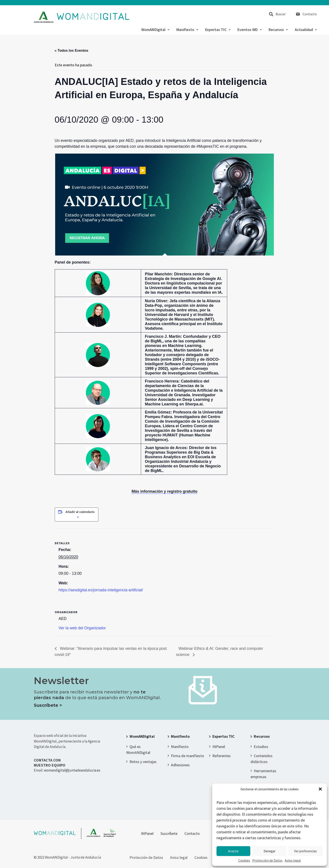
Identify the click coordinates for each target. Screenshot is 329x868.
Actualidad (306, 30)
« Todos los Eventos (72, 51)
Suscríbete (169, 833)
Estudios (261, 747)
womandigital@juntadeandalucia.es (72, 770)
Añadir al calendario (80, 512)
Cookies (244, 860)
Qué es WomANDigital (138, 750)
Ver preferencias (305, 851)
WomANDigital (155, 30)
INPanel (219, 747)
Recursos (278, 30)
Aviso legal (293, 860)
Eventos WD (250, 30)
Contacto (310, 14)
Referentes (222, 756)
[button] (320, 789)
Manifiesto (187, 30)
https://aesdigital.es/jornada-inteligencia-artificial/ (101, 590)
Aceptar (233, 851)
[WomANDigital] (82, 17)
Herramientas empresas (263, 774)
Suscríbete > (48, 705)
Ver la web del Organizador (82, 628)
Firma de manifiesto (188, 756)
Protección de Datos (267, 860)
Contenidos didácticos (262, 759)
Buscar (281, 14)
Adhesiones (180, 765)
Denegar (269, 851)
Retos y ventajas (143, 762)
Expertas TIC (218, 30)
